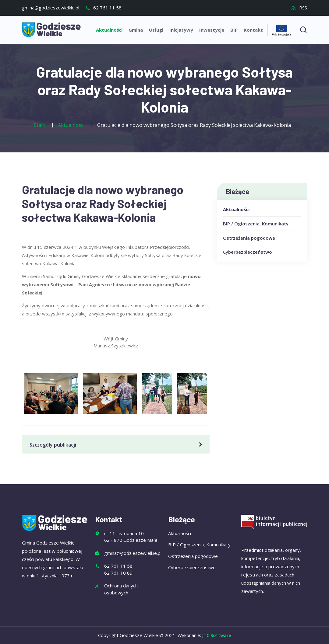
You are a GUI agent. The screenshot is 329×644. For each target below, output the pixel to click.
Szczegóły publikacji (117, 445)
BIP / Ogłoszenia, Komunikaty (256, 224)
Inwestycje (212, 30)
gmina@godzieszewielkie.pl (51, 8)
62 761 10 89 (118, 573)
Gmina (136, 30)
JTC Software (217, 635)
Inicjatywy (181, 30)
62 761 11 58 (103, 8)
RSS (299, 8)
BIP (234, 30)
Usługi (156, 30)
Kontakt (253, 30)
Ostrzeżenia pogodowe (249, 238)
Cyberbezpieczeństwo (248, 252)
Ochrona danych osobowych (121, 589)
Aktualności (109, 30)
